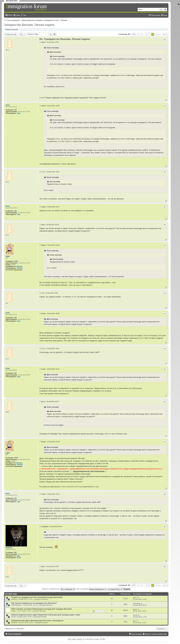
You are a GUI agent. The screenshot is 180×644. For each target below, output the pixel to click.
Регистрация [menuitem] (156, 15)
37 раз (19, 558)
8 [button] (147, 34)
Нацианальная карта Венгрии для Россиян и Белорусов (37, 621)
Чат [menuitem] (25, 15)
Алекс (8, 105)
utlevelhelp (137, 603)
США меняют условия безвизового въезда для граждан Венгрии (41, 609)
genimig (14, 599)
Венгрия (64, 20)
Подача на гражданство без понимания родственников (37, 597)
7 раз (18, 556)
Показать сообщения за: (59, 589)
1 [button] (142, 34)
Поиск (161, 10)
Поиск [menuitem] (18, 15)
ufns (134, 621)
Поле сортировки (91, 589)
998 (15, 552)
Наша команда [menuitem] (137, 634)
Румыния (45, 599)
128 (15, 110)
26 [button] (164, 34)
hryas (135, 609)
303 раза (19, 266)
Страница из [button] (134, 34)
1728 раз (20, 268)
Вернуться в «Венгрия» (15, 629)
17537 (16, 261)
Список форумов (13, 20)
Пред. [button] (139, 34)
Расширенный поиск (165, 10)
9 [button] (150, 34)
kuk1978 (14, 622)
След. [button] (167, 34)
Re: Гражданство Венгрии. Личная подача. (65, 39)
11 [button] (156, 34)
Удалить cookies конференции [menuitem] (156, 634)
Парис (8, 256)
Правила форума (12, 29)
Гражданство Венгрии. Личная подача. (29, 25)
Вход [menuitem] (165, 15)
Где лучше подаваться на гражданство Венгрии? (34, 603)
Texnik (13, 617)
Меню (10, 15)
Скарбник (9, 548)
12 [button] (159, 34)
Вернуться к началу (166, 100)
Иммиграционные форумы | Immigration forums (40, 20)
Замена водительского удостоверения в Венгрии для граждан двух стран (46, 615)
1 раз (18, 113)
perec (135, 598)
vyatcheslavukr (16, 605)
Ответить (10, 34)
